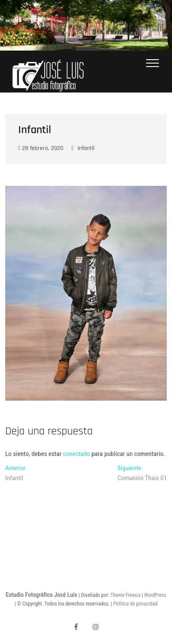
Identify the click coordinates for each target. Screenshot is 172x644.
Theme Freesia (125, 595)
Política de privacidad (136, 604)
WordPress (155, 595)
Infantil (86, 148)
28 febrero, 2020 (41, 148)
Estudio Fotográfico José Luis (41, 595)
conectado (77, 454)
